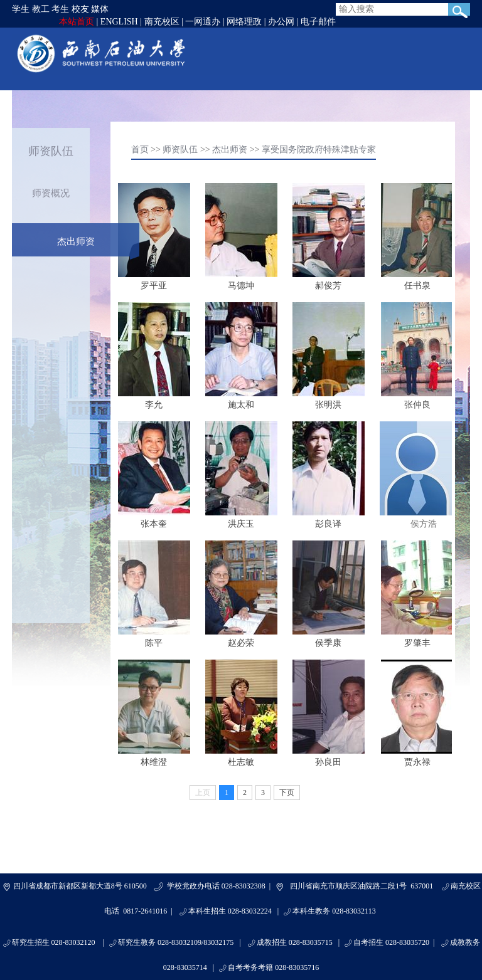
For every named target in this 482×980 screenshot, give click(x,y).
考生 (60, 9)
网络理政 (244, 22)
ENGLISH (119, 22)
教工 (41, 9)
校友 (80, 9)
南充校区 (162, 22)
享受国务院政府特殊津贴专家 (319, 150)
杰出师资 (76, 241)
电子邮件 (318, 22)
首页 (140, 150)
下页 (287, 793)
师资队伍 (180, 150)
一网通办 (203, 22)
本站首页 (77, 22)
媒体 (100, 9)
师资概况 (51, 193)
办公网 (281, 22)
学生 (21, 9)
